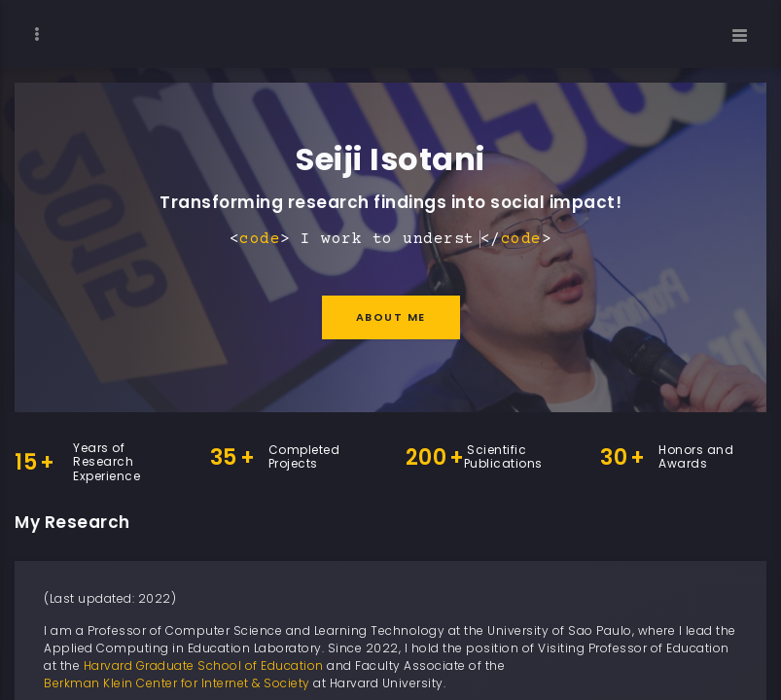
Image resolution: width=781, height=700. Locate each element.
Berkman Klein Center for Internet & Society (177, 683)
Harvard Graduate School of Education (204, 665)
